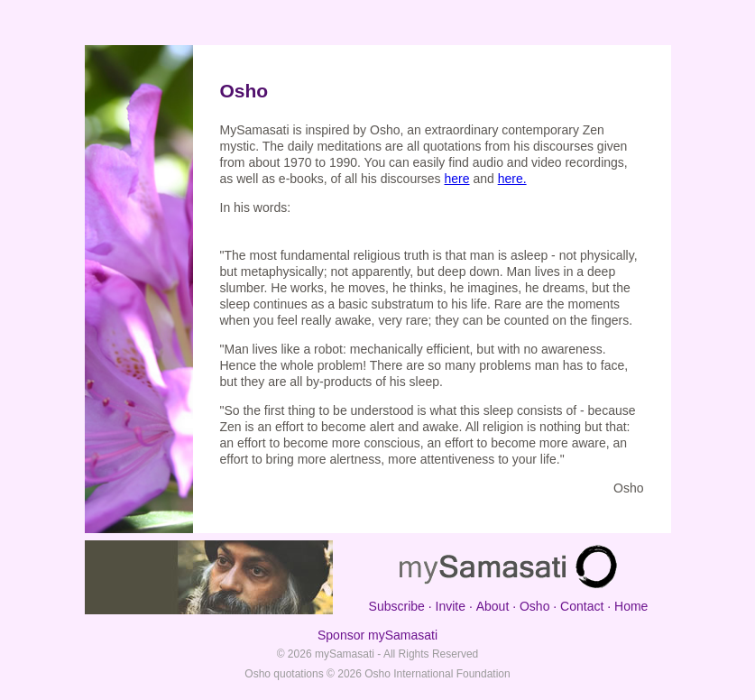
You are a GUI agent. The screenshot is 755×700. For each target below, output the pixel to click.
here (457, 179)
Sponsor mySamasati (377, 635)
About (493, 606)
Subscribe (397, 606)
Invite (451, 606)
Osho (534, 606)
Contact (582, 606)
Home (631, 606)
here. (512, 179)
